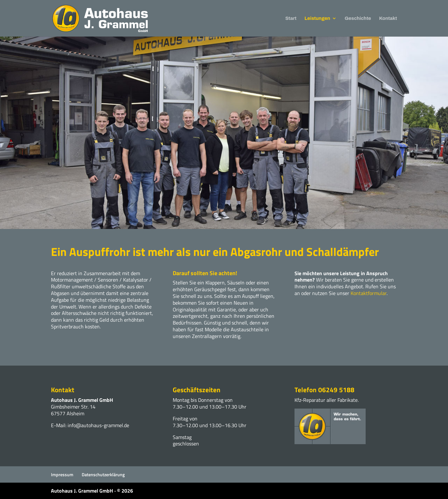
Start (291, 18)
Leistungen (317, 18)
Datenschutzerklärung (103, 474)
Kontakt (388, 18)
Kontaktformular (369, 293)
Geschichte (358, 18)
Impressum (62, 474)
